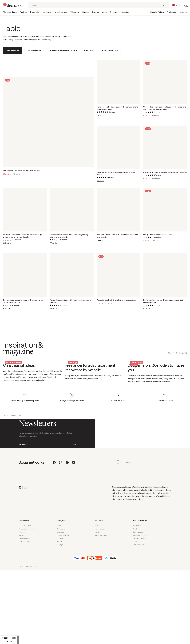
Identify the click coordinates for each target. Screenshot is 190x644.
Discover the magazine (177, 353)
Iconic (104, 12)
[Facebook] (54, 568)
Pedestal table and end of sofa (63, 50)
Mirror (97, 631)
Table (20, 473)
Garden (85, 12)
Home (5, 473)
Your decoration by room (28, 634)
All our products (10, 12)
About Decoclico (25, 631)
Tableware (75, 12)
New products (100, 634)
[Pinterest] (67, 568)
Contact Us (137, 631)
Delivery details (139, 637)
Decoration (35, 12)
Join (74, 526)
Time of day (23, 637)
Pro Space (171, 12)
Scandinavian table (110, 50)
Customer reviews (140, 640)
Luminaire (47, 12)
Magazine (183, 12)
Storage (95, 12)
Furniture (23, 12)
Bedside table (35, 50)
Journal (21, 640)
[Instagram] (61, 568)
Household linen (61, 12)
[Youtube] (74, 568)
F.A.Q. (135, 634)
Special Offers (157, 12)
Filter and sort (12, 50)
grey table (89, 50)
